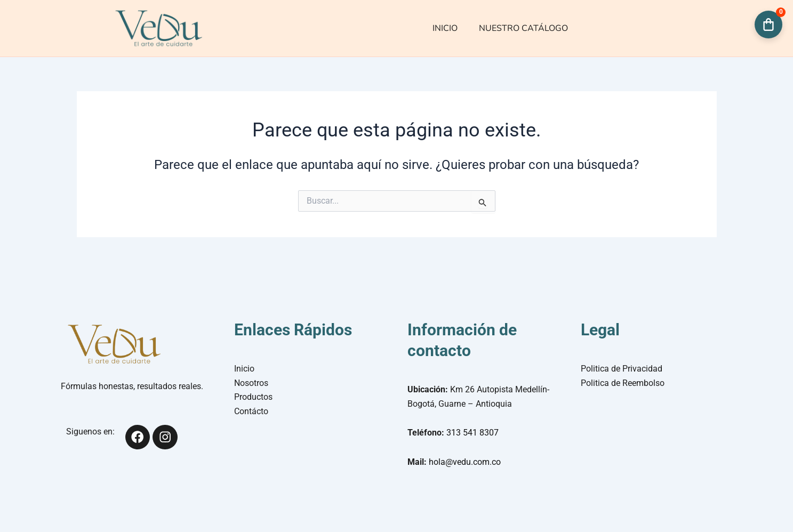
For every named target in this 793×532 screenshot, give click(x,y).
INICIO (445, 28)
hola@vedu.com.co (465, 462)
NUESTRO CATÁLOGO (523, 28)
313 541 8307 (472, 433)
